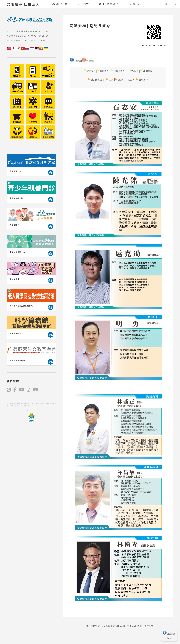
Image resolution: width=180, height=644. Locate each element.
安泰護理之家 (16, 171)
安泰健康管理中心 (17, 252)
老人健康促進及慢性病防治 (21, 306)
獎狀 (111, 80)
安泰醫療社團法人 (24, 4)
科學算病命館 (16, 334)
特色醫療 (83, 4)
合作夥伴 (143, 80)
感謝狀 (131, 80)
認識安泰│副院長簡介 (90, 26)
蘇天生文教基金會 (17, 361)
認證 (120, 80)
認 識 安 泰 (60, 4)
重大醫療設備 (98, 80)
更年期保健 (15, 279)
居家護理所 (15, 225)
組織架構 (148, 71)
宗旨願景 (134, 71)
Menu (176, 4)
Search (166, 4)
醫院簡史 (91, 71)
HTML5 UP (27, 410)
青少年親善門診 (16, 198)
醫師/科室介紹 (109, 4)
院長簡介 (105, 71)
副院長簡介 (119, 71)
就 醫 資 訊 (136, 4)
